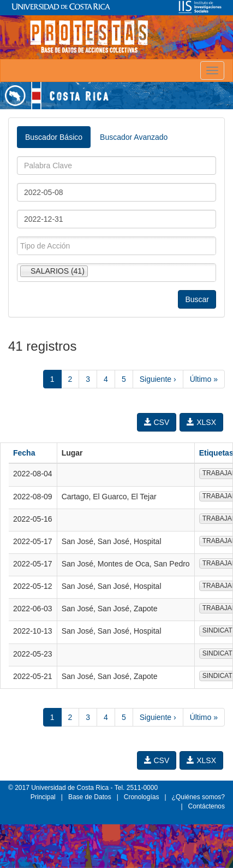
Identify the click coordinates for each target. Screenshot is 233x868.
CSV (157, 422)
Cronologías (142, 797)
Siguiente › (158, 379)
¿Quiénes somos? (198, 797)
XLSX (201, 422)
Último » (204, 379)
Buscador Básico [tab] (54, 137)
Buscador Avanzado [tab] (134, 137)
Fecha (24, 453)
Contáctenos (207, 806)
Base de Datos (90, 797)
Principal (43, 797)
